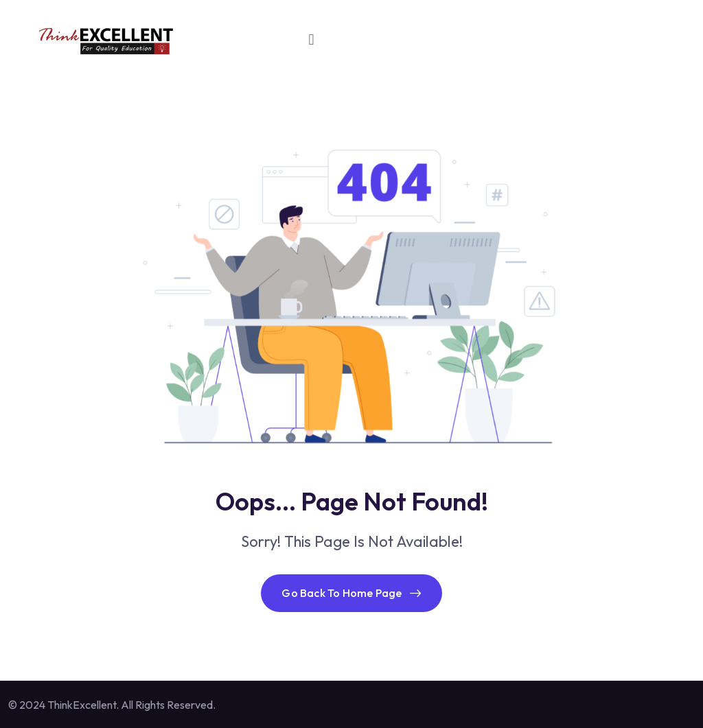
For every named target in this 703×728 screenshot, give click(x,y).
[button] (311, 39)
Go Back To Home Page (351, 593)
